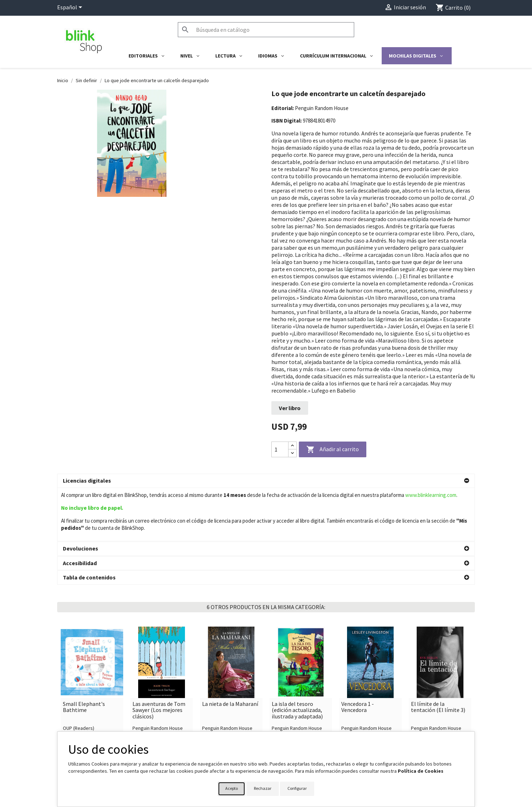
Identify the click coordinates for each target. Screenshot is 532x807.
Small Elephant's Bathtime (84, 654)
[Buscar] (266, 30)
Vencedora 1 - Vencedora (358, 654)
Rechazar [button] (263, 788)
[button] (266, 481)
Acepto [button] (232, 788)
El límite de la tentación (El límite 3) (438, 654)
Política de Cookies (421, 771)
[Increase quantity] (292, 446)
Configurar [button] (297, 788)
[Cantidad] (280, 449)
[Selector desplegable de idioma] (71, 8)
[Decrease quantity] (292, 453)
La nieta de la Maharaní (230, 651)
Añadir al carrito (333, 450)
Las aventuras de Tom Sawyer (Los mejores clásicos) (159, 657)
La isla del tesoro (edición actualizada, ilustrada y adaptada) (297, 657)
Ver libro (290, 408)
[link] (92, 635)
